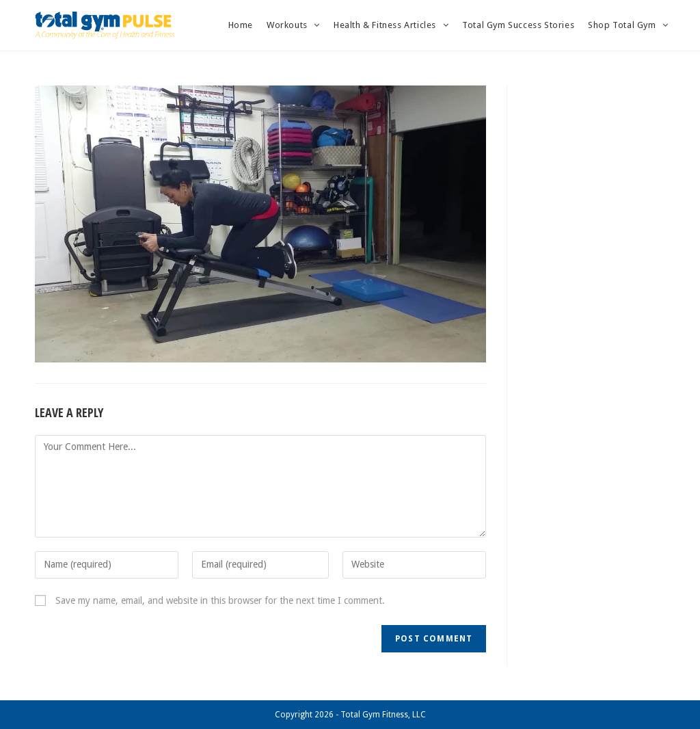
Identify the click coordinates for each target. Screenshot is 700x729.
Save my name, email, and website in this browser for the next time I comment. (220, 600)
